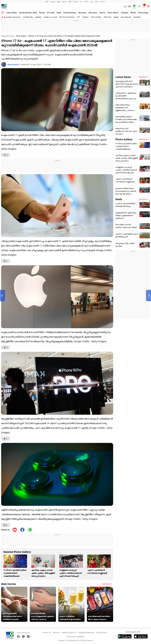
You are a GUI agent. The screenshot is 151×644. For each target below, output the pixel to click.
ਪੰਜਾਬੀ (86, 2)
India (59, 13)
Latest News (123, 77)
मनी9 (96, 2)
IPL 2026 (51, 13)
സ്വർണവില (28, 17)
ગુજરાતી (75, 2)
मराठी (70, 2)
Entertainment (70, 13)
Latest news (12, 13)
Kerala (42, 13)
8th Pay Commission (67, 17)
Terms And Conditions (76, 637)
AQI (129, 6)
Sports (102, 13)
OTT (79, 17)
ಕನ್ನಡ (59, 2)
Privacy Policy (102, 632)
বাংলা (81, 2)
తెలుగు (64, 2)
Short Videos (113, 13)
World (133, 13)
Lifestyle (124, 13)
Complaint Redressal (86, 632)
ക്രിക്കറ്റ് (38, 17)
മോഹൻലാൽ (126, 17)
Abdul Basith (13, 65)
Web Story (107, 17)
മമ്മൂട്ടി (116, 17)
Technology (143, 13)
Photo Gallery (96, 17)
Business (82, 13)
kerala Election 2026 (28, 13)
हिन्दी (47, 2)
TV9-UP (102, 2)
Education (93, 13)
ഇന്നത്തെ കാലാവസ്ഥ (12, 17)
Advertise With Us (69, 632)
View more (107, 584)
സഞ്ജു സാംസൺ (50, 17)
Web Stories (9, 584)
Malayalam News (8, 36)
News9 (53, 2)
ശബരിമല (137, 17)
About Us (56, 632)
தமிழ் (91, 2)
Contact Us (47, 632)
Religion (86, 17)
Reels (119, 199)
